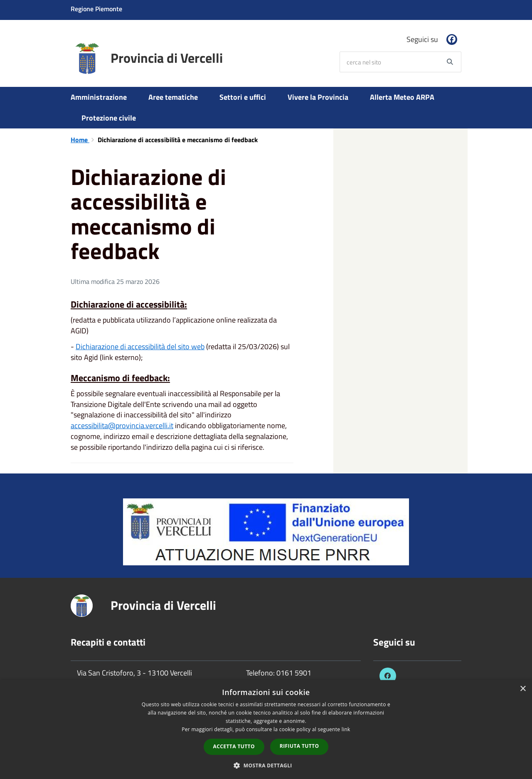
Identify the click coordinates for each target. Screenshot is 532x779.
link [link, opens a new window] (346, 729)
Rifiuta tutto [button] (299, 746)
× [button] (523, 689)
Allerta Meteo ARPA (402, 97)
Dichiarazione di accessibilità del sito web (140, 346)
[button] (266, 765)
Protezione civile (109, 118)
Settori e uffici (243, 97)
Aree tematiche (173, 97)
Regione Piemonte (96, 9)
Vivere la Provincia (318, 97)
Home (80, 140)
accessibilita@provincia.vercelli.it (122, 425)
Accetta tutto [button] (234, 746)
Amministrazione (99, 97)
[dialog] (266, 730)
